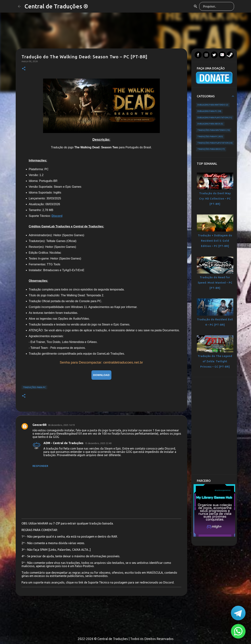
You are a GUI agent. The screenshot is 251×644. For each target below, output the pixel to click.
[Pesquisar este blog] (215, 6)
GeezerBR (39, 425)
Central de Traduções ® (56, 6)
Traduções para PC (34, 387)
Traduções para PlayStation (215, 143)
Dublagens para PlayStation (215, 118)
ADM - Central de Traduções (63, 443)
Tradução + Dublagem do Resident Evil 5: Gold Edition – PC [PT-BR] (215, 241)
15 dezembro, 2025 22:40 (98, 443)
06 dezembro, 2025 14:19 (61, 425)
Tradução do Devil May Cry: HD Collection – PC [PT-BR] (215, 199)
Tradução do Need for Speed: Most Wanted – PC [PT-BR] (215, 283)
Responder (40, 466)
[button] (24, 69)
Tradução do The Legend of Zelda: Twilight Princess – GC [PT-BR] (215, 361)
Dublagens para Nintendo (213, 105)
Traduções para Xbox (211, 149)
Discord (57, 216)
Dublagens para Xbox (210, 124)
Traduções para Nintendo (214, 130)
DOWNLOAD (101, 375)
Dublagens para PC (209, 111)
